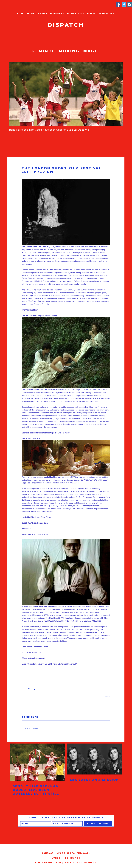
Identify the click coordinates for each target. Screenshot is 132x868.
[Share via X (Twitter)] (29, 689)
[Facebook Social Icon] (118, 4)
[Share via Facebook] (23, 689)
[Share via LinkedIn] (35, 689)
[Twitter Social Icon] (124, 4)
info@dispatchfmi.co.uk (73, 853)
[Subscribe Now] (98, 824)
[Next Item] (119, 94)
